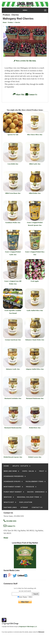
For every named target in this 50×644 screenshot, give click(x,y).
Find (25, 588)
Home (6, 538)
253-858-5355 (10, 521)
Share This (19, 95)
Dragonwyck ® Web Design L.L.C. (28, 627)
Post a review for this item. (25, 61)
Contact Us (31, 95)
